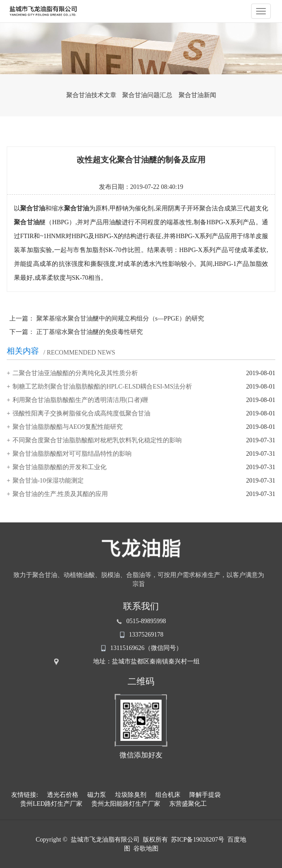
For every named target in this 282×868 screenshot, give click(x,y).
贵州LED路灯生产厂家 (51, 804)
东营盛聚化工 (188, 804)
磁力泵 (97, 795)
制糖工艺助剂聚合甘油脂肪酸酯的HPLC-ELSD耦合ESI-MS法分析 (102, 387)
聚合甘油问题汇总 (147, 95)
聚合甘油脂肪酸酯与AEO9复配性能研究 (68, 427)
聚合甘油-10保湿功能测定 (48, 481)
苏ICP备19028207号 (198, 840)
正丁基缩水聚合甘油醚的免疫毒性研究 (90, 332)
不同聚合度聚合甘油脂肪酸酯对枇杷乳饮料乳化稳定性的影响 (97, 440)
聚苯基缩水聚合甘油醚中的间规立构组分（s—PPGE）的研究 (120, 319)
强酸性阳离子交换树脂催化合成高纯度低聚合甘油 (81, 413)
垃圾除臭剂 (131, 795)
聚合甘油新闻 (197, 95)
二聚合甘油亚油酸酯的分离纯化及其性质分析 (75, 373)
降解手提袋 (205, 795)
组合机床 (168, 795)
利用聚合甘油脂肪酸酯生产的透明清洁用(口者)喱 (80, 400)
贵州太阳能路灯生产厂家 (126, 804)
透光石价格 (63, 795)
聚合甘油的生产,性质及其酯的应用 (60, 494)
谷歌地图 (146, 849)
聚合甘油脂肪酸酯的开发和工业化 (60, 467)
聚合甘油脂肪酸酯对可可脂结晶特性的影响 (72, 454)
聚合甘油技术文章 (91, 95)
